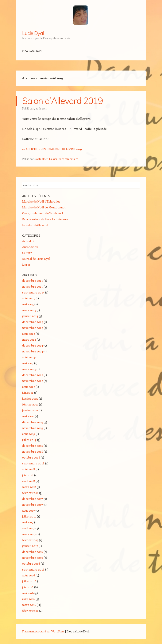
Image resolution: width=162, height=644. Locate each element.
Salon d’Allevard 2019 (63, 101)
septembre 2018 (33, 463)
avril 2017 (28, 528)
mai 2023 (28, 363)
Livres (26, 265)
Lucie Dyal (33, 33)
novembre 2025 (33, 286)
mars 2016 (29, 605)
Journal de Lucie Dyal (36, 259)
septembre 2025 (33, 292)
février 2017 (30, 540)
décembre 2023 (32, 345)
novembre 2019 (33, 428)
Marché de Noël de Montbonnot (44, 207)
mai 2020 (28, 416)
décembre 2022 (33, 375)
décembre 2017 (32, 499)
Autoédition (30, 247)
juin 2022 (28, 393)
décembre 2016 (33, 552)
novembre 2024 (33, 328)
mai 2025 (28, 304)
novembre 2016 (33, 558)
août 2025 (29, 298)
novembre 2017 (32, 505)
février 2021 (30, 404)
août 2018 (29, 469)
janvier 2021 (30, 410)
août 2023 (28, 357)
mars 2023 (29, 369)
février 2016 (30, 611)
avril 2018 (29, 481)
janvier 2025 (30, 316)
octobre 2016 (31, 563)
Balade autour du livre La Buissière (45, 219)
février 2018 (30, 493)
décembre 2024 (33, 322)
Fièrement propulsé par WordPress (43, 631)
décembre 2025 (33, 281)
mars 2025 (29, 310)
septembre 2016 (33, 569)
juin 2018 (28, 475)
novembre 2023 (32, 351)
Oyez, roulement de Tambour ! (43, 213)
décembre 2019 (33, 422)
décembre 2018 (33, 446)
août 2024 (29, 334)
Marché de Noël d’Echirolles (41, 201)
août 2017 (28, 510)
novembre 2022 (33, 381)
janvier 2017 (30, 546)
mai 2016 (28, 593)
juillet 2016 (29, 581)
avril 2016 (29, 599)
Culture (27, 253)
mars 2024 (29, 339)
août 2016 (29, 575)
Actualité (41, 159)
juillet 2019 (29, 440)
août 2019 (29, 434)
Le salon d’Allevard (35, 225)
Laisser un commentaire (63, 159)
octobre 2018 (31, 457)
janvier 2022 (30, 398)
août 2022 (29, 387)
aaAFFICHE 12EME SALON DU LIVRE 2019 (52, 149)
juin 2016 (28, 587)
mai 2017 (28, 522)
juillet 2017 (29, 516)
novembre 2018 (33, 451)
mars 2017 (29, 534)
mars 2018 (29, 487)
